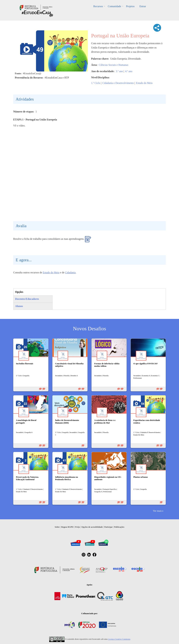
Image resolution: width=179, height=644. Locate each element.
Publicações (119, 527)
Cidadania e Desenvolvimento (118, 83)
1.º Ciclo (96, 83)
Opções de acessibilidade (92, 527)
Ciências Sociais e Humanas (114, 65)
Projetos (130, 6)
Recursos (98, 6)
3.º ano (119, 71)
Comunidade (114, 6)
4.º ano (129, 71)
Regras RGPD (67, 527)
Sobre (57, 527)
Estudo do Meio (144, 83)
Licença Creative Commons (119, 639)
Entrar (143, 6)
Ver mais (157, 511)
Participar (108, 527)
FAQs (77, 527)
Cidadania (70, 272)
